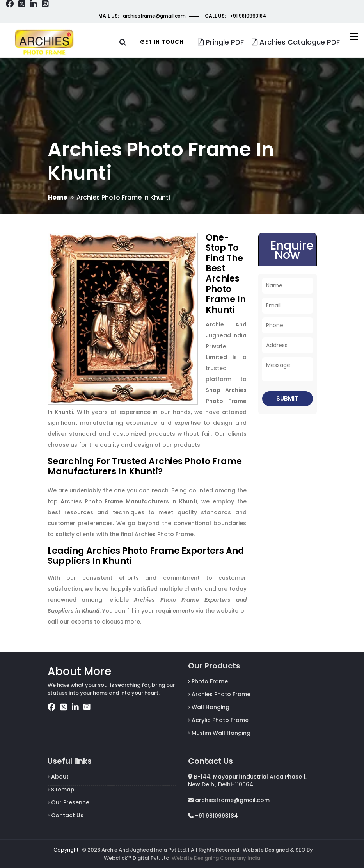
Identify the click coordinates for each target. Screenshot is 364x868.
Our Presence (68, 802)
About (58, 777)
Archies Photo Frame (219, 694)
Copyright (66, 850)
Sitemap (61, 790)
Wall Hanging (209, 707)
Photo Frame (208, 681)
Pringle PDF (221, 42)
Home (58, 197)
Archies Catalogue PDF (296, 42)
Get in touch (162, 42)
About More (79, 671)
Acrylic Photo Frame (218, 720)
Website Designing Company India (216, 858)
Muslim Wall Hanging (219, 733)
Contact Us (66, 815)
